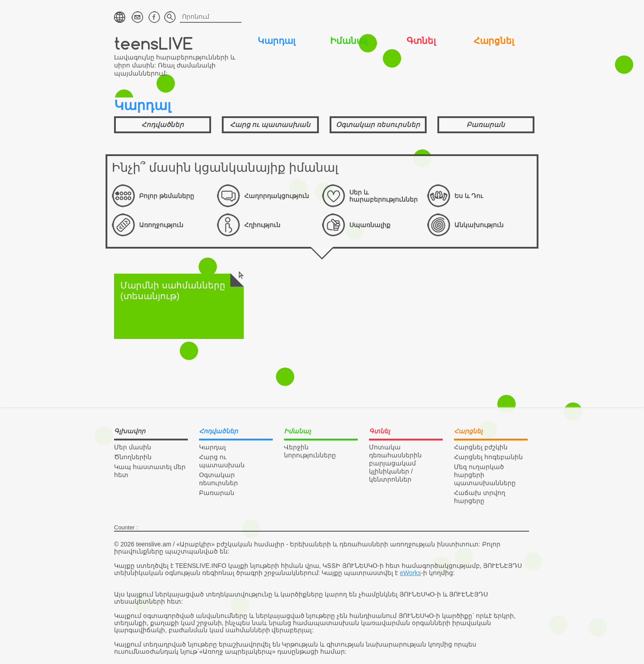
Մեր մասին (133, 447)
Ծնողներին (133, 457)
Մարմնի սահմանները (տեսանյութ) (182, 287)
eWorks (410, 573)
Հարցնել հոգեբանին (488, 457)
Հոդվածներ (163, 125)
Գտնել (421, 41)
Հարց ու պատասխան (270, 125)
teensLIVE (154, 43)
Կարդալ (276, 41)
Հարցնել (494, 41)
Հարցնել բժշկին (481, 447)
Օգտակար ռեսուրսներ (378, 125)
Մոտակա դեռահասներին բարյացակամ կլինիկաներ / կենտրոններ (395, 463)
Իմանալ (349, 41)
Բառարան (486, 125)
